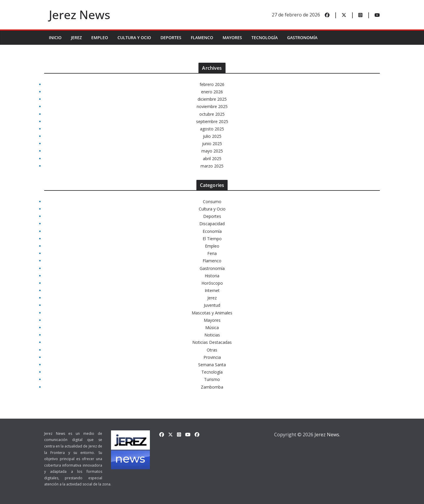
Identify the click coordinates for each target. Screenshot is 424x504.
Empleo (100, 38)
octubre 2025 (212, 114)
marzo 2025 (212, 166)
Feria (212, 253)
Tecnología (265, 38)
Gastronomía (302, 38)
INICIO (55, 38)
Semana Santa (212, 365)
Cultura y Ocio (134, 38)
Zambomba (212, 387)
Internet (212, 290)
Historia (212, 276)
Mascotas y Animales (212, 313)
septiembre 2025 (212, 121)
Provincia (212, 357)
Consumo (212, 202)
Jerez (76, 38)
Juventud (212, 305)
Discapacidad (212, 224)
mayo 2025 (212, 151)
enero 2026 (212, 92)
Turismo (212, 379)
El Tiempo (212, 239)
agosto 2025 (212, 129)
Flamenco (202, 38)
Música (212, 328)
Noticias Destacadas (212, 342)
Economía (212, 231)
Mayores (232, 38)
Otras (212, 350)
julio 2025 (212, 136)
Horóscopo (212, 283)
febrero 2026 (212, 84)
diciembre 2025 (212, 99)
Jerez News (79, 15)
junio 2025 (212, 144)
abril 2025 (212, 159)
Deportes (171, 38)
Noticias (212, 335)
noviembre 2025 (212, 106)
